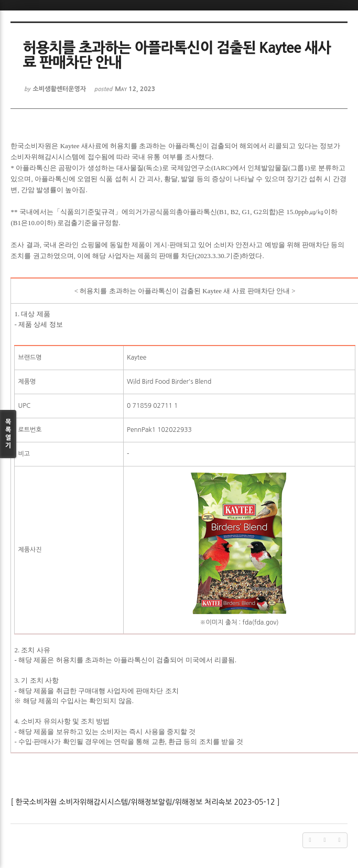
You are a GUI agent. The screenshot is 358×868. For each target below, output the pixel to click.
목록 (8, 434)
